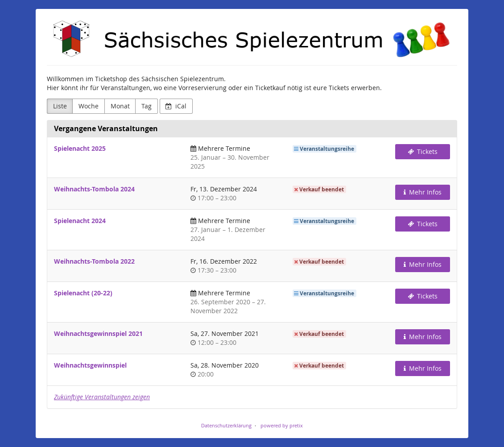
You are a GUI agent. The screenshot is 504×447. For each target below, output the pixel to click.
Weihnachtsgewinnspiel (90, 365)
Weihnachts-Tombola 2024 (94, 189)
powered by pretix (282, 425)
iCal (176, 106)
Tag (147, 106)
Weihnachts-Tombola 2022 (94, 261)
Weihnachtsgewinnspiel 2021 (98, 333)
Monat (120, 106)
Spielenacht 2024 (80, 221)
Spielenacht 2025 (80, 148)
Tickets (423, 151)
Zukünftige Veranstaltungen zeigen (102, 397)
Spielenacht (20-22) (83, 293)
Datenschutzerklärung (226, 425)
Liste (60, 106)
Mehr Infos (423, 192)
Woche (89, 106)
